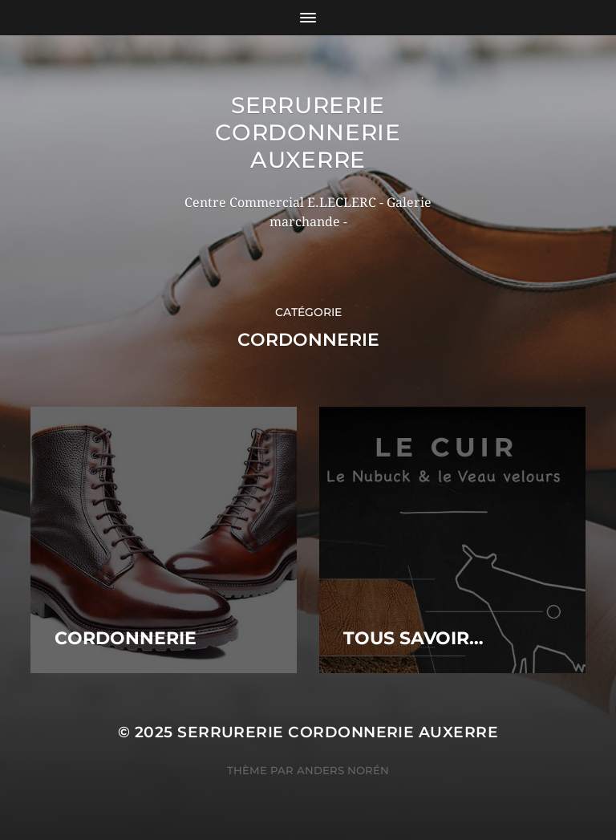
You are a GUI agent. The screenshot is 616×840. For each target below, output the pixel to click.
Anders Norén (343, 770)
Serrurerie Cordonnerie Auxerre (308, 132)
